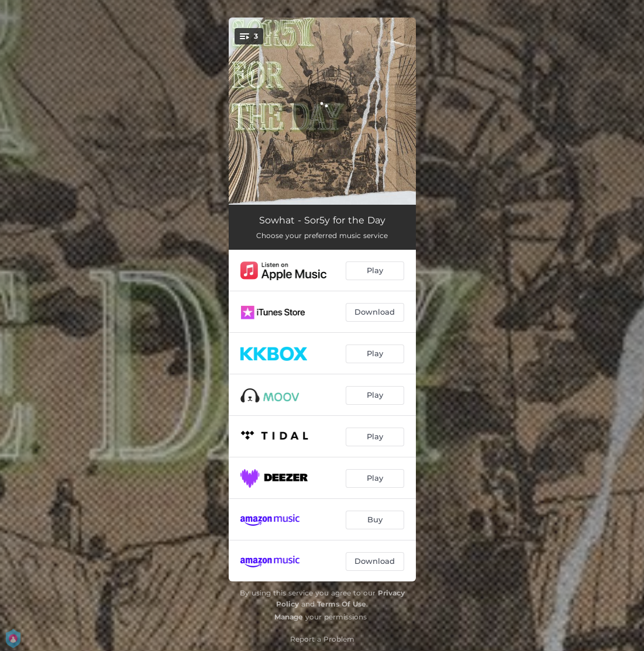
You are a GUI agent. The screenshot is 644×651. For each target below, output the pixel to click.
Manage (289, 617)
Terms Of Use (342, 604)
